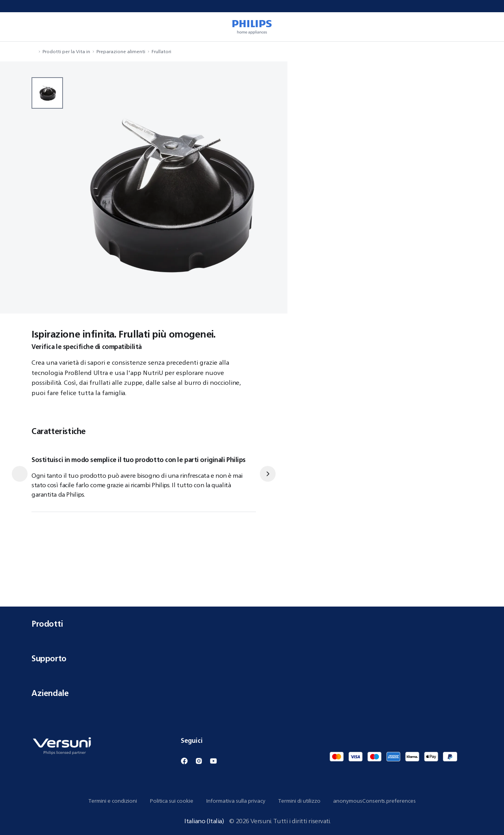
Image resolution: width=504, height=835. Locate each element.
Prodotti (252, 624)
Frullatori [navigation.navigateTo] (161, 51)
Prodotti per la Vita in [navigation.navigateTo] (66, 51)
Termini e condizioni (113, 801)
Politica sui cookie (171, 801)
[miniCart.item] (487, 27)
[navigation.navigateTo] (34, 51)
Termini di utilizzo (299, 801)
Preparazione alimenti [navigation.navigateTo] (121, 51)
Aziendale (252, 693)
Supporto (252, 658)
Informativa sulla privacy (236, 801)
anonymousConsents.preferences (374, 801)
